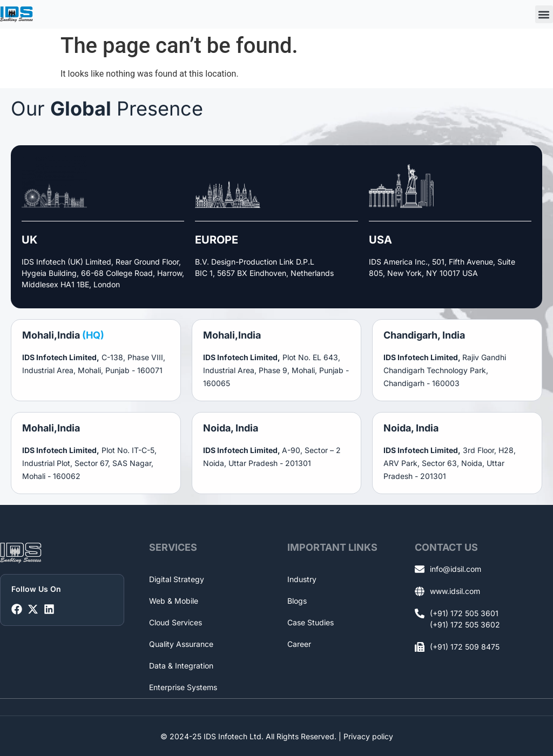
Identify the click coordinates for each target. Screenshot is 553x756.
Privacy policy (368, 736)
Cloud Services (176, 622)
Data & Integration (181, 666)
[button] (544, 14)
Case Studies (311, 622)
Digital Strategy (177, 579)
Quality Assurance (181, 644)
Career (299, 644)
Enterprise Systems (183, 687)
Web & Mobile (174, 601)
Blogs (297, 601)
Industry (302, 579)
